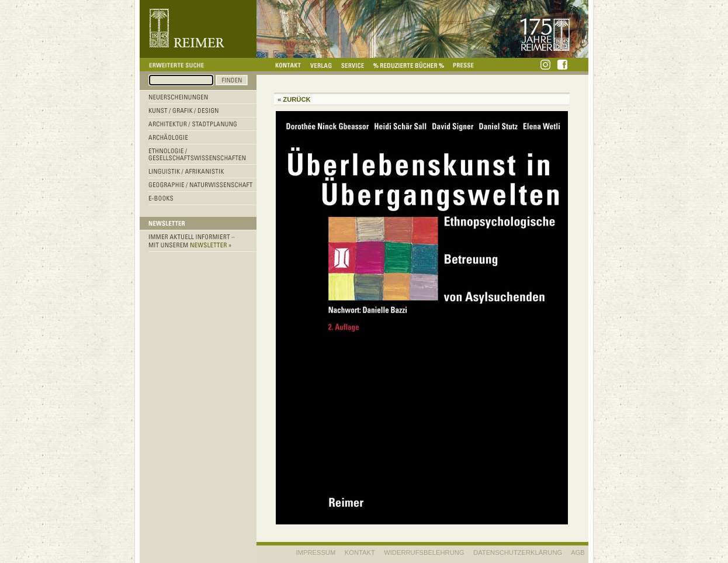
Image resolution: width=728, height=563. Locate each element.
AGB (578, 552)
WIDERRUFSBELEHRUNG (424, 552)
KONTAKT (360, 552)
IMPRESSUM (316, 552)
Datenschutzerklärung (518, 552)
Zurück (297, 99)
